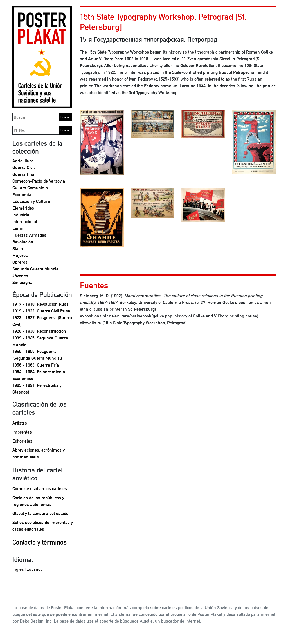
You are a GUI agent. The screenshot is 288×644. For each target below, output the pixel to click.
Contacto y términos (40, 542)
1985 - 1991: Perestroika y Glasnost (37, 389)
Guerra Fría (23, 174)
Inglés (18, 569)
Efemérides (23, 208)
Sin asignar (23, 282)
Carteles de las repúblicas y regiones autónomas (38, 501)
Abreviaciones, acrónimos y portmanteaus (39, 453)
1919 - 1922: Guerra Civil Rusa (41, 311)
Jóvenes (20, 276)
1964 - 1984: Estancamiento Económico (39, 375)
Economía (22, 195)
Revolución (23, 242)
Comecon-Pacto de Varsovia (39, 181)
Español (34, 569)
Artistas (20, 423)
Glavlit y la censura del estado (40, 513)
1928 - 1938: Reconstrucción (39, 331)
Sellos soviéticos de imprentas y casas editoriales (43, 526)
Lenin (18, 228)
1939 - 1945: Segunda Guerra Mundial (40, 341)
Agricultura (23, 161)
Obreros (20, 262)
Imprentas (22, 432)
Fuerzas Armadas (29, 235)
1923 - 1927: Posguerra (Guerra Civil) (42, 321)
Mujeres (20, 255)
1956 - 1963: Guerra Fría (36, 365)
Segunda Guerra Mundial (36, 269)
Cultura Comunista (30, 188)
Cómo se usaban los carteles (40, 489)
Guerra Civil (23, 167)
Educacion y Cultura (31, 201)
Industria (21, 215)
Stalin (18, 249)
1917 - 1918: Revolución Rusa (40, 304)
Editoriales (22, 441)
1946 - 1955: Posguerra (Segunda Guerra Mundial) (37, 355)
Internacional (25, 222)
